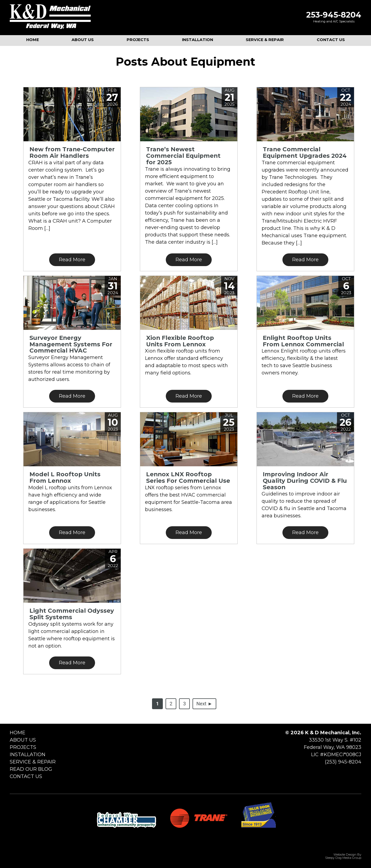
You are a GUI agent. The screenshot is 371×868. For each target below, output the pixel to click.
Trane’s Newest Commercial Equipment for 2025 (183, 156)
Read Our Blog (31, 769)
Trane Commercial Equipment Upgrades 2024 (305, 152)
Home (18, 733)
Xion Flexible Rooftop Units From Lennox (180, 341)
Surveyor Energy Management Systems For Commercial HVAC (71, 344)
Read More (72, 260)
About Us (23, 740)
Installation (28, 755)
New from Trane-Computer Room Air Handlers (72, 152)
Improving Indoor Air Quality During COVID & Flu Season (305, 481)
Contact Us (26, 776)
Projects (23, 747)
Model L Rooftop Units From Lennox (65, 477)
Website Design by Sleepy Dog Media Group (343, 856)
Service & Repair (33, 762)
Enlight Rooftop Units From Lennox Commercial (303, 341)
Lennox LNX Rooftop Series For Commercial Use (188, 477)
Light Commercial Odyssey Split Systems (72, 614)
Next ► (204, 704)
